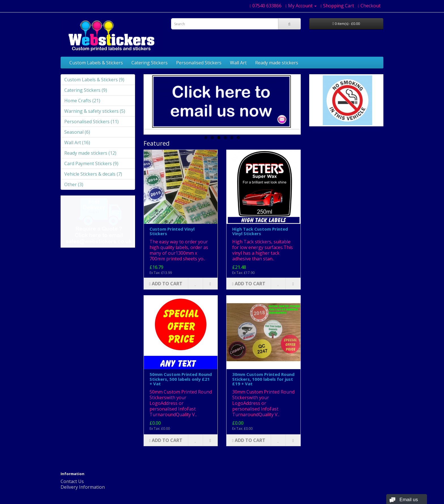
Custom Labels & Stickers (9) (94, 80)
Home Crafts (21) (82, 101)
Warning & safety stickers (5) (95, 111)
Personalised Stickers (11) (91, 122)
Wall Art (238, 63)
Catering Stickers (150, 63)
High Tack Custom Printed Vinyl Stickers (260, 231)
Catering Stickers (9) (86, 90)
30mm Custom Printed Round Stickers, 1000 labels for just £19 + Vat (263, 379)
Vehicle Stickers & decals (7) (93, 174)
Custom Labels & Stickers (96, 63)
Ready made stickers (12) (90, 153)
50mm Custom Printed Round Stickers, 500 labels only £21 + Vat (181, 379)
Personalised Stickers (199, 63)
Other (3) (74, 184)
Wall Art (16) (77, 143)
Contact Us (72, 481)
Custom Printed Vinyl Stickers (172, 231)
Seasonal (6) (77, 132)
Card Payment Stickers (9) (91, 163)
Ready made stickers (277, 63)
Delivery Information (83, 487)
